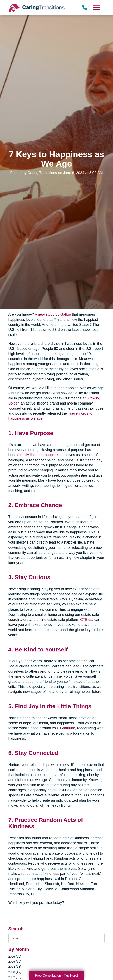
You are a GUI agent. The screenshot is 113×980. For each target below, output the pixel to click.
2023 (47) (15, 972)
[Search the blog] (57, 938)
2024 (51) (15, 967)
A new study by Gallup (53, 314)
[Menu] (96, 7)
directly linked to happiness (39, 455)
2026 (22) (15, 956)
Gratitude (67, 728)
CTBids (86, 620)
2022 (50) (15, 977)
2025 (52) (15, 961)
